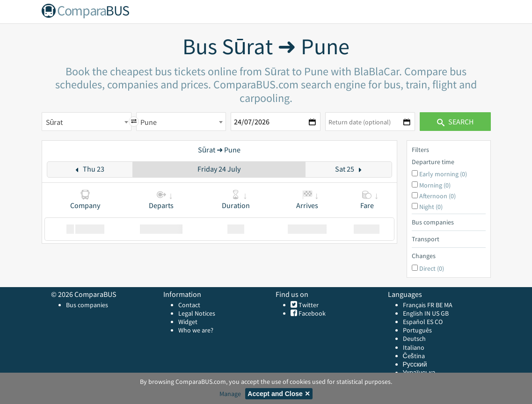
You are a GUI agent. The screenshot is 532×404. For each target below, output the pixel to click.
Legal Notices (197, 313)
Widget (188, 322)
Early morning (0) (443, 174)
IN (427, 313)
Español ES (419, 322)
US (436, 313)
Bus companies (87, 305)
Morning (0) (435, 185)
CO (439, 322)
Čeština (414, 356)
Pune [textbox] (149, 122)
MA (448, 305)
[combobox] (87, 122)
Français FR (419, 305)
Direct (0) (432, 268)
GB (445, 313)
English (413, 313)
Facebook (311, 313)
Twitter (308, 305)
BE (439, 305)
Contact (189, 305)
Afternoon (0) (437, 196)
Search (455, 122)
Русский (415, 364)
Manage (230, 394)
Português (417, 330)
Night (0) (431, 207)
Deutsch (414, 339)
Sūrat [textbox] (55, 122)
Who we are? (196, 330)
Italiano (414, 347)
